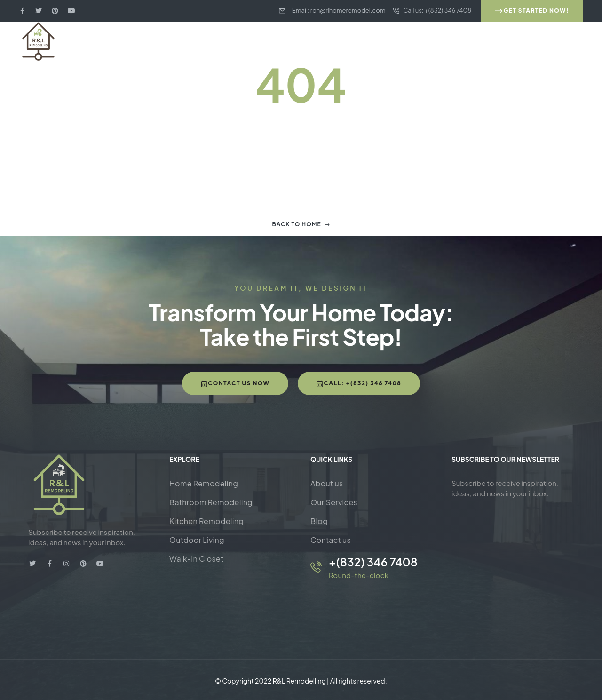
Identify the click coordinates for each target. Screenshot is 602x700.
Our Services (334, 502)
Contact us (331, 540)
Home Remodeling (204, 483)
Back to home (301, 224)
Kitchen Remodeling (206, 521)
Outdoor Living (197, 540)
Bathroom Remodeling (211, 502)
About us (327, 483)
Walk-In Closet (197, 559)
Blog (319, 521)
